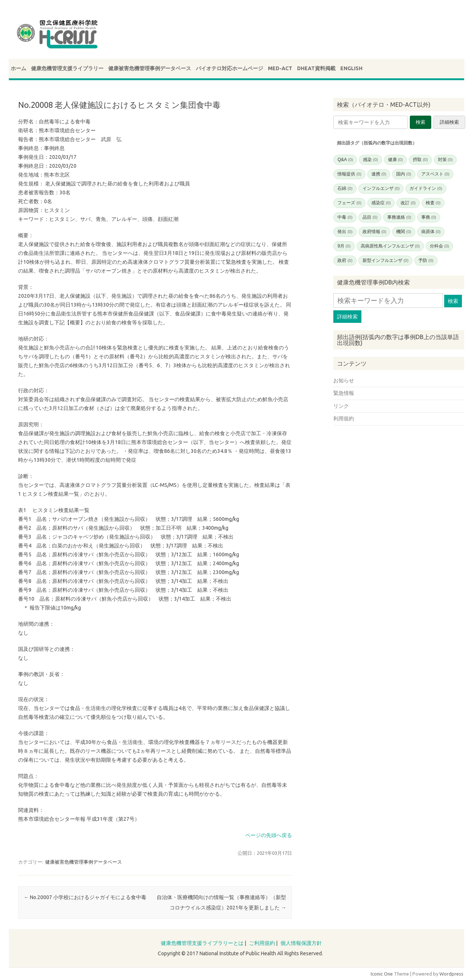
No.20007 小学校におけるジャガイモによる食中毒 (85, 897)
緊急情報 (344, 393)
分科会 (439, 246)
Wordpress (451, 974)
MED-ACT (280, 68)
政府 (345, 260)
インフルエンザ (381, 188)
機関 (404, 232)
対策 (445, 160)
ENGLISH (351, 68)
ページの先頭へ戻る (269, 835)
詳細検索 (449, 122)
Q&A (345, 160)
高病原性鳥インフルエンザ (390, 246)
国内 (404, 174)
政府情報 (374, 232)
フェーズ (349, 203)
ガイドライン (426, 188)
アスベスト (435, 174)
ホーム (18, 68)
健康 (395, 160)
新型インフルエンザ (385, 260)
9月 (344, 246)
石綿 (345, 188)
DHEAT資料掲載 (316, 68)
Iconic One (382, 974)
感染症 (381, 203)
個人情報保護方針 (301, 943)
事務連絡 (399, 217)
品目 (370, 217)
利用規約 (344, 419)
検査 (433, 203)
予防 (426, 260)
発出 (345, 232)
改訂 (408, 203)
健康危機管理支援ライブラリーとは (202, 943)
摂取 (420, 160)
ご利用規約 (262, 943)
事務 (429, 217)
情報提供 (349, 174)
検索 (421, 122)
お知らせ (344, 380)
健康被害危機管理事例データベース (150, 68)
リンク (341, 406)
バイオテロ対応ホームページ (229, 68)
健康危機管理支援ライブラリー (67, 68)
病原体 (431, 232)
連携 (379, 174)
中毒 (345, 217)
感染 (370, 160)
